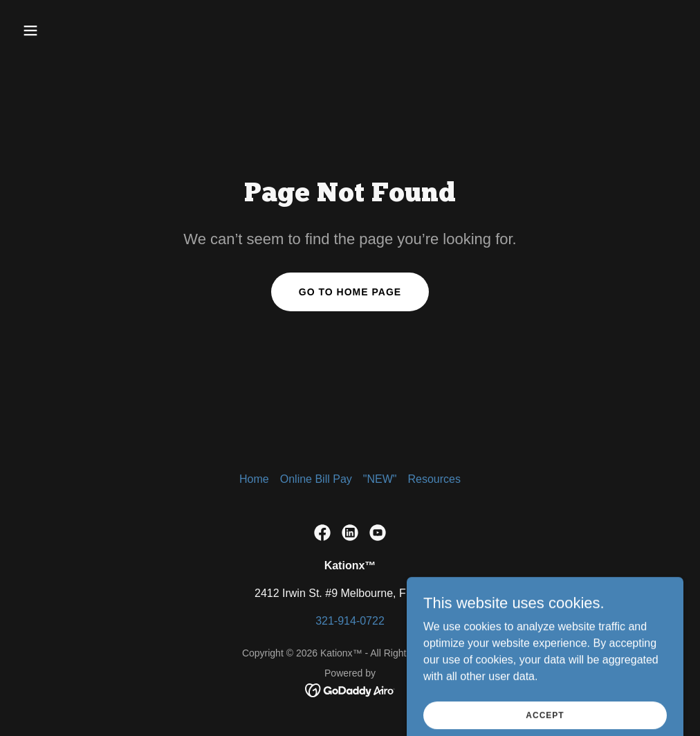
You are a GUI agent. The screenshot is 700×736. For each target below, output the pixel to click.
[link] (322, 533)
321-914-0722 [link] (350, 621)
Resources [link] (434, 479)
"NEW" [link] (380, 479)
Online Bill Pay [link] (316, 479)
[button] (93, 30)
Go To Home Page (350, 292)
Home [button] (254, 479)
